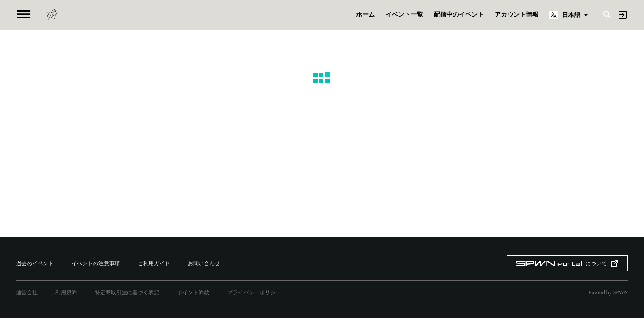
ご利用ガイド (154, 263)
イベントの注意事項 (96, 263)
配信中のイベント (459, 15)
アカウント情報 (517, 15)
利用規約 (66, 292)
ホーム (365, 15)
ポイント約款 (193, 292)
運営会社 (27, 292)
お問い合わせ (204, 263)
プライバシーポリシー (254, 292)
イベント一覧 (404, 15)
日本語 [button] (571, 15)
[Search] (607, 14)
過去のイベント (35, 263)
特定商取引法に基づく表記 (127, 292)
